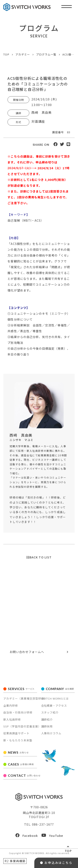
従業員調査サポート (16, 733)
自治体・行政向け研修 (18, 712)
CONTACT (22, 775)
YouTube (52, 835)
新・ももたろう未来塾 (18, 740)
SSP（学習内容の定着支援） (22, 726)
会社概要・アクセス (54, 706)
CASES (21, 764)
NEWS (18, 752)
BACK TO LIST (39, 557)
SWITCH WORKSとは (55, 698)
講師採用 (47, 726)
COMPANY (60, 689)
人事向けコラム (51, 733)
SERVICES (21, 689)
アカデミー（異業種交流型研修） (25, 698)
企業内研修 (11, 706)
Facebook (27, 835)
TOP (68, 851)
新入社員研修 (12, 719)
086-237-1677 (45, 629)
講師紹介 (47, 719)
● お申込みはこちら (56, 863)
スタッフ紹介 (50, 712)
